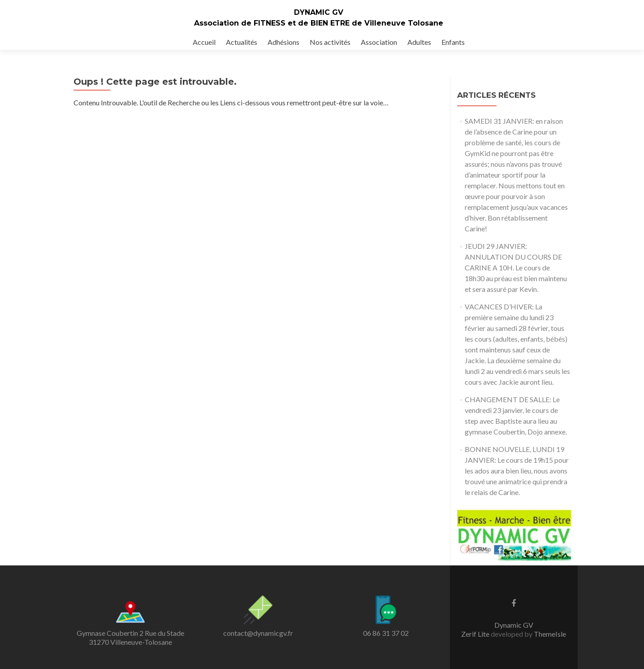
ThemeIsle (550, 634)
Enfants (453, 42)
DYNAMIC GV (319, 12)
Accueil (204, 42)
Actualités (242, 42)
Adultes (419, 42)
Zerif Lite (476, 634)
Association (379, 42)
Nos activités (330, 42)
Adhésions (283, 42)
